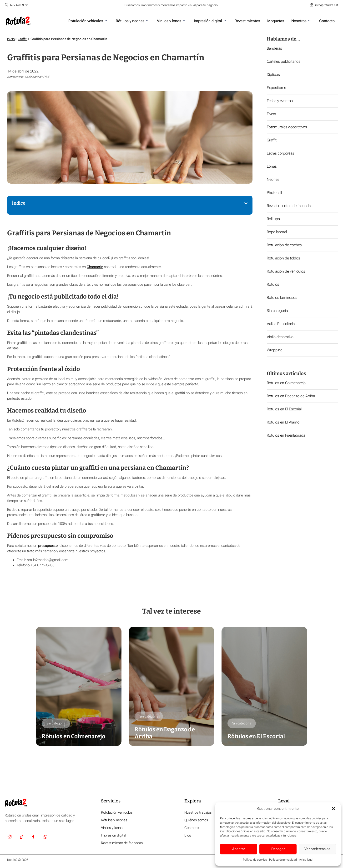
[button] (333, 809)
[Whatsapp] (45, 837)
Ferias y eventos (280, 101)
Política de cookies (255, 860)
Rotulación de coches (284, 245)
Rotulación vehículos (88, 21)
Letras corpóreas (280, 153)
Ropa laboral (277, 232)
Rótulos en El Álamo (283, 422)
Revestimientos (247, 21)
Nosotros (301, 21)
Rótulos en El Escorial (284, 409)
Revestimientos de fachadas (290, 206)
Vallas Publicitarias (282, 324)
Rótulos (273, 284)
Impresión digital (210, 21)
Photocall (274, 193)
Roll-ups (273, 219)
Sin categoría (277, 311)
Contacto (327, 21)
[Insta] (10, 837)
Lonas (272, 166)
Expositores (276, 88)
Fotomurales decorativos (287, 127)
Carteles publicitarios (284, 61)
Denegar (278, 849)
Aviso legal (306, 860)
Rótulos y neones (132, 21)
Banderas (274, 48)
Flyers (271, 114)
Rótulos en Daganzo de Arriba (291, 396)
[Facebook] (33, 837)
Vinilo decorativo (280, 337)
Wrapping (275, 350)
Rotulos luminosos (282, 297)
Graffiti (23, 39)
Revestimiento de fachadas (122, 843)
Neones (273, 179)
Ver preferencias (317, 849)
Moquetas (276, 21)
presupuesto (48, 546)
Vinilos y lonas (171, 21)
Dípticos (273, 75)
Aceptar (239, 849)
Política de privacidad (283, 860)
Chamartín (95, 267)
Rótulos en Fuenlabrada (286, 435)
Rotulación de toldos (283, 258)
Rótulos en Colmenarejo (286, 383)
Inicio (11, 39)
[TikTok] (21, 837)
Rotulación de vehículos (286, 271)
